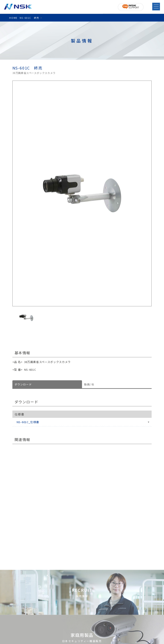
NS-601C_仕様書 (28, 422)
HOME (13, 18)
